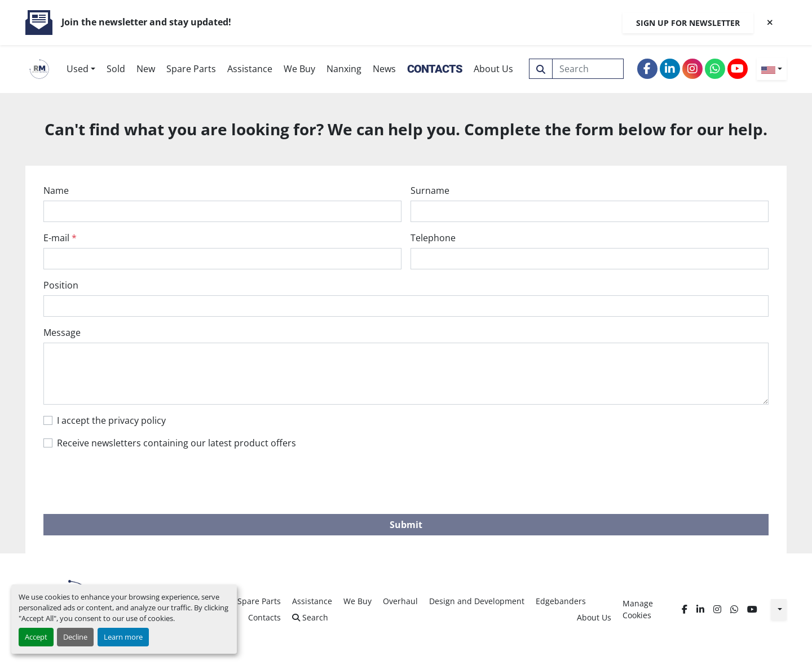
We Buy (299, 69)
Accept (36, 637)
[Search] (588, 69)
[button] (81, 69)
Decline (75, 637)
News (384, 69)
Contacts (435, 69)
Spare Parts (191, 69)
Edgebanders (561, 601)
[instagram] (692, 69)
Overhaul (400, 601)
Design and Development (477, 601)
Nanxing (344, 69)
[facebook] (647, 69)
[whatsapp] (715, 69)
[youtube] (738, 69)
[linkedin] (670, 69)
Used (78, 69)
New (146, 69)
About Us (493, 69)
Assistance (250, 69)
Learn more (123, 637)
